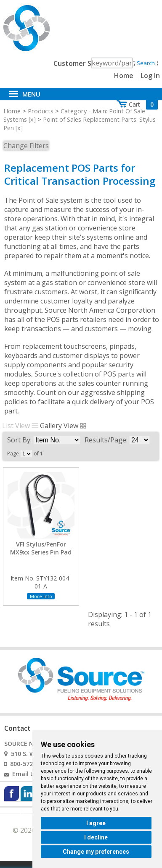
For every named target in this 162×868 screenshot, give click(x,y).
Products (41, 111)
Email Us (25, 774)
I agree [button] (96, 823)
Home (124, 76)
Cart (143, 104)
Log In (150, 76)
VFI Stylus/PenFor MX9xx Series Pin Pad (41, 548)
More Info (41, 596)
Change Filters (26, 146)
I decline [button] (96, 837)
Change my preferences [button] (96, 852)
